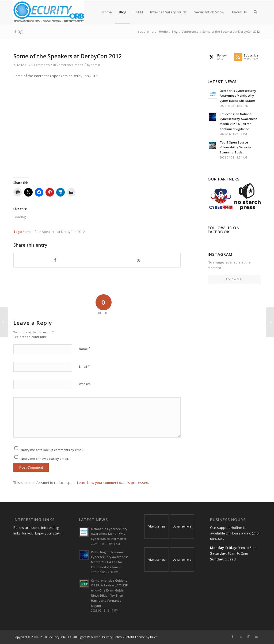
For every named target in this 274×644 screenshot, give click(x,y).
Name (85, 349)
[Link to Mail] (257, 637)
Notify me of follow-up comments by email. (52, 450)
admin (96, 65)
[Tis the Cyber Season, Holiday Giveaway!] (4, 322)
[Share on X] (139, 260)
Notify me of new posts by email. (45, 459)
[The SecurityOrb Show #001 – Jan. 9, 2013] (270, 322)
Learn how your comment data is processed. (113, 483)
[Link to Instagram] (249, 637)
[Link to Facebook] (233, 637)
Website (85, 384)
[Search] (255, 12)
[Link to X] (241, 637)
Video (79, 65)
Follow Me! (234, 279)
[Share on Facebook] (55, 260)
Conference (65, 65)
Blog (18, 31)
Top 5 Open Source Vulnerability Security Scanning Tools (235, 147)
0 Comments (41, 65)
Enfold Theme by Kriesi (141, 637)
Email (84, 366)
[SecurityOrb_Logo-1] (49, 12)
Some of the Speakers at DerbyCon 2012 (54, 232)
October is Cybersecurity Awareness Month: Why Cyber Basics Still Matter (238, 96)
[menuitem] (107, 12)
